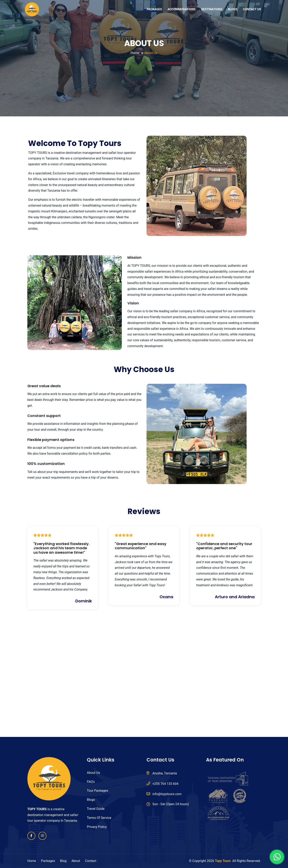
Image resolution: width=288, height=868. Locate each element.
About (76, 861)
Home (135, 53)
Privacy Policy (97, 827)
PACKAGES (154, 9)
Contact (91, 861)
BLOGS (233, 9)
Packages (48, 861)
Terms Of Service (99, 818)
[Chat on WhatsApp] (277, 857)
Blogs (91, 800)
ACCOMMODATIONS (182, 9)
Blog (63, 861)
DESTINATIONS (212, 9)
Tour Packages (97, 791)
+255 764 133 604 (162, 783)
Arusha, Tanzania (162, 773)
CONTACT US (252, 9)
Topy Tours (223, 861)
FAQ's (91, 782)
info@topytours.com (164, 794)
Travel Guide (96, 809)
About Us (93, 773)
